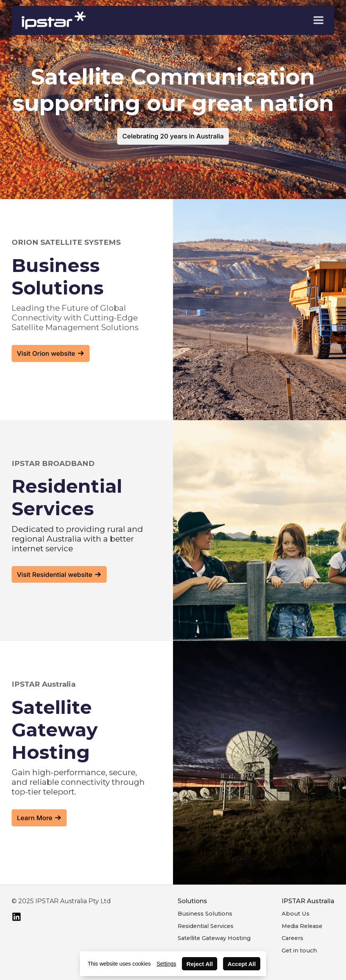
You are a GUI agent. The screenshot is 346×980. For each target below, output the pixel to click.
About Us (296, 914)
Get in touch (299, 951)
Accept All (242, 964)
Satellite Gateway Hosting (214, 938)
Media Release (302, 926)
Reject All (200, 964)
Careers (292, 938)
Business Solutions (205, 914)
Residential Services (206, 926)
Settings (167, 964)
